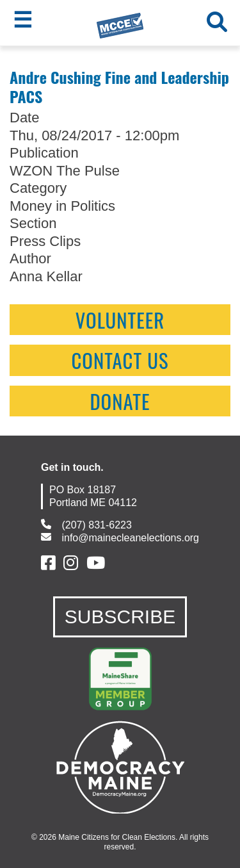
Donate (120, 401)
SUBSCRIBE (120, 617)
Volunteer (120, 320)
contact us (120, 360)
